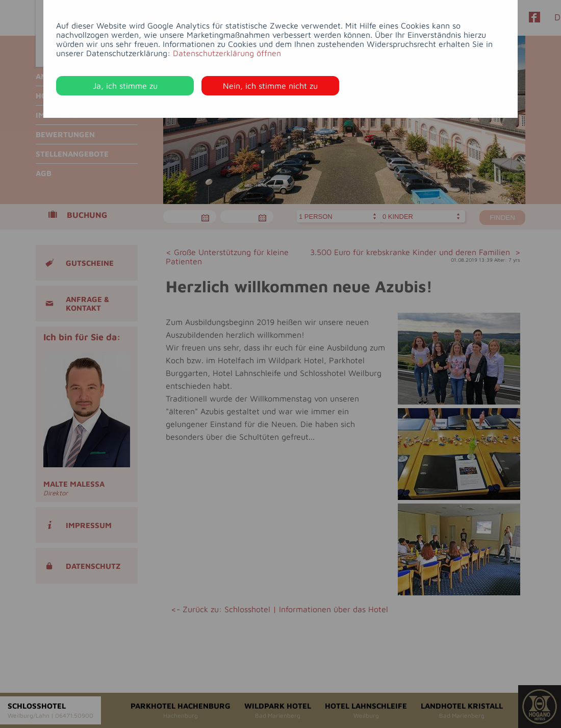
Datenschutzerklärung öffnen (227, 53)
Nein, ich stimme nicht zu (270, 86)
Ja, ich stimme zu (125, 86)
